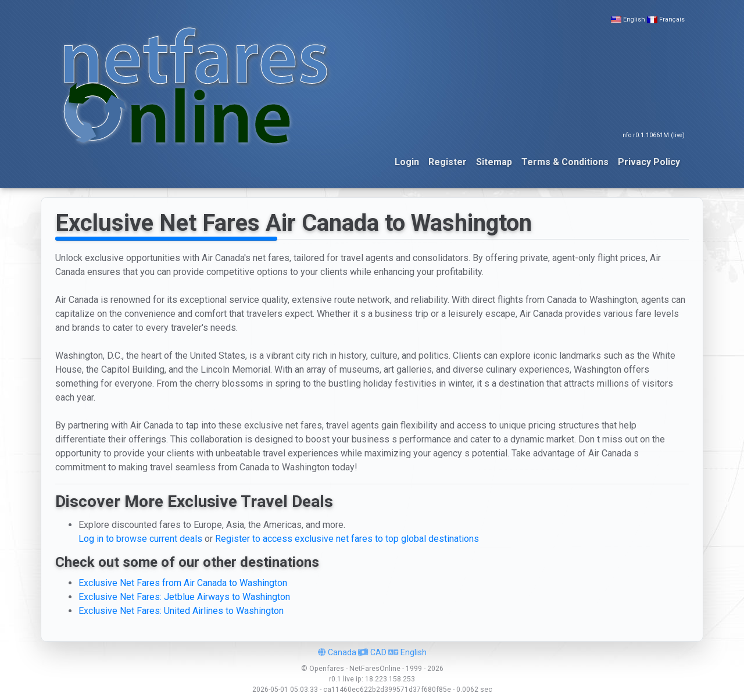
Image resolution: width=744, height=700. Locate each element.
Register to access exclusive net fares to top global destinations (347, 539)
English (634, 19)
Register (448, 162)
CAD (372, 652)
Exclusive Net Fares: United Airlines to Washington (181, 611)
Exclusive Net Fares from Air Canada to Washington (183, 583)
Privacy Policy (649, 162)
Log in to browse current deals (140, 539)
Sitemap (494, 162)
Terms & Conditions (565, 162)
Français (672, 19)
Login (407, 162)
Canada (337, 652)
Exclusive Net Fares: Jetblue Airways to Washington (184, 597)
